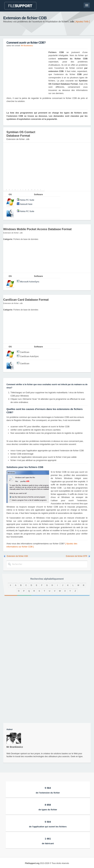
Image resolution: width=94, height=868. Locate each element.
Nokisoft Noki (26, 204)
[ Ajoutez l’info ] (82, 22)
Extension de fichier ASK (17, 556)
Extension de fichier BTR (77, 556)
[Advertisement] (27, 71)
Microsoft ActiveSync (30, 282)
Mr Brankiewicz (27, 46)
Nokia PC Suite (27, 200)
